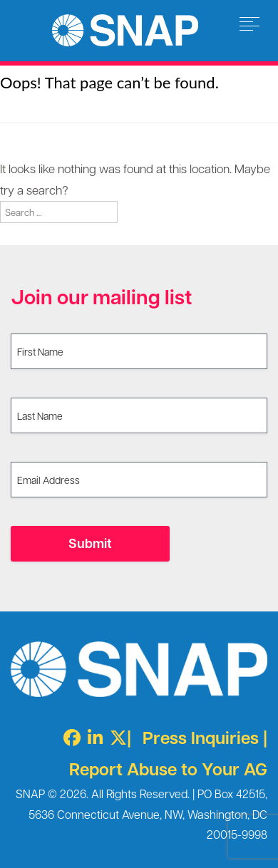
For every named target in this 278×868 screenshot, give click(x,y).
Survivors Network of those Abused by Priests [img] (125, 30)
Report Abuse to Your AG (168, 769)
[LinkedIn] (92, 737)
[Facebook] (68, 737)
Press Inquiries (201, 737)
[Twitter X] (115, 737)
